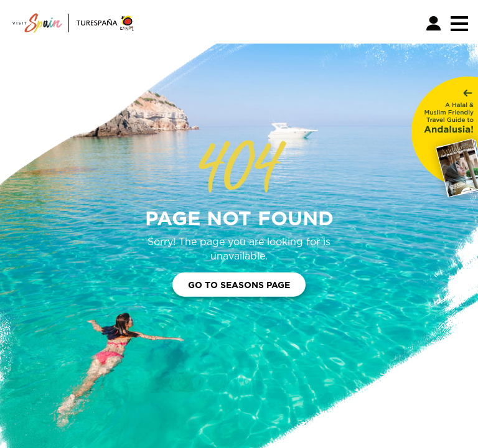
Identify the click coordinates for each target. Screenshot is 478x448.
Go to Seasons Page (239, 285)
